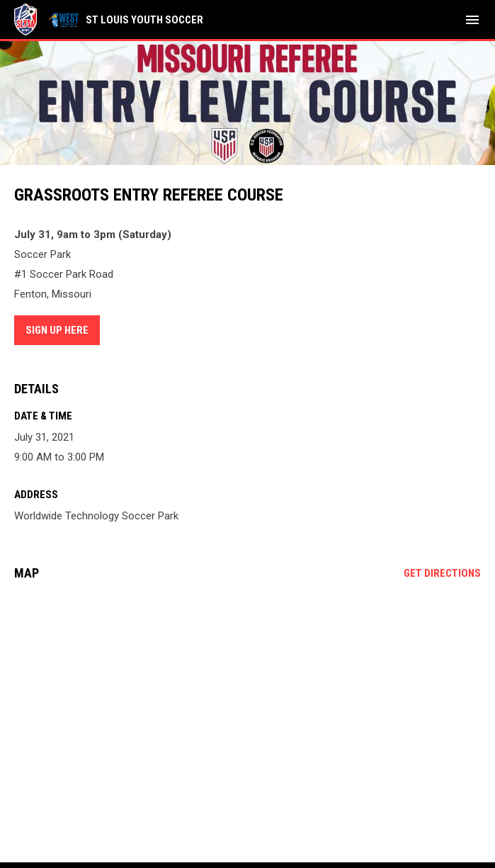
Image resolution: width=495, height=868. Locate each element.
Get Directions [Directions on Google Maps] (442, 573)
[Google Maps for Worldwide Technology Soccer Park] (247, 700)
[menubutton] (472, 20)
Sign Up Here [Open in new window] (57, 330)
